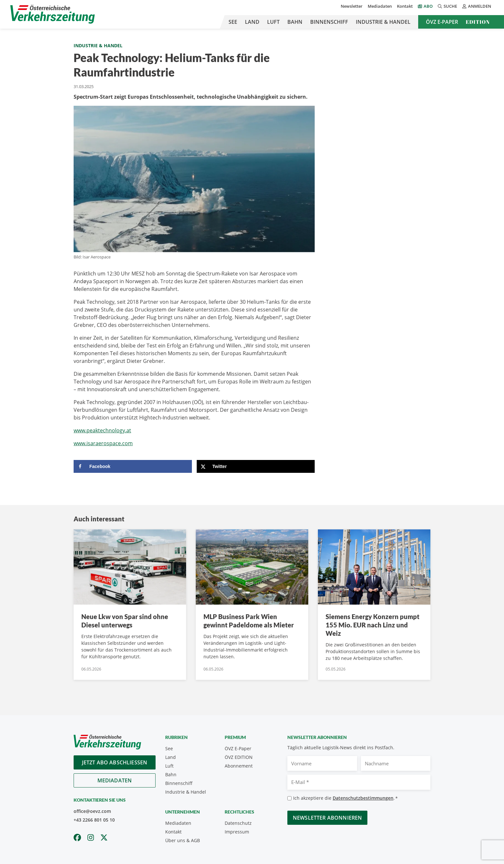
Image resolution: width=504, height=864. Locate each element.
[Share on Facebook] (133, 466)
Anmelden (477, 6)
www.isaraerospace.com (103, 443)
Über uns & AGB (183, 840)
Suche (447, 6)
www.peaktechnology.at (102, 430)
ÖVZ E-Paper (442, 22)
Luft (273, 22)
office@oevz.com (92, 811)
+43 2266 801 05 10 (94, 820)
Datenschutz (238, 823)
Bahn (295, 22)
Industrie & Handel (383, 22)
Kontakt (405, 6)
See (233, 22)
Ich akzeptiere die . (345, 798)
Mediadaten (380, 6)
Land (252, 22)
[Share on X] (256, 466)
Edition (478, 22)
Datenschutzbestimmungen (363, 798)
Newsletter (352, 6)
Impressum (237, 832)
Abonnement (239, 766)
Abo (428, 6)
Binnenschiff (329, 22)
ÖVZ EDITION (239, 757)
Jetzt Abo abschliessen (115, 762)
